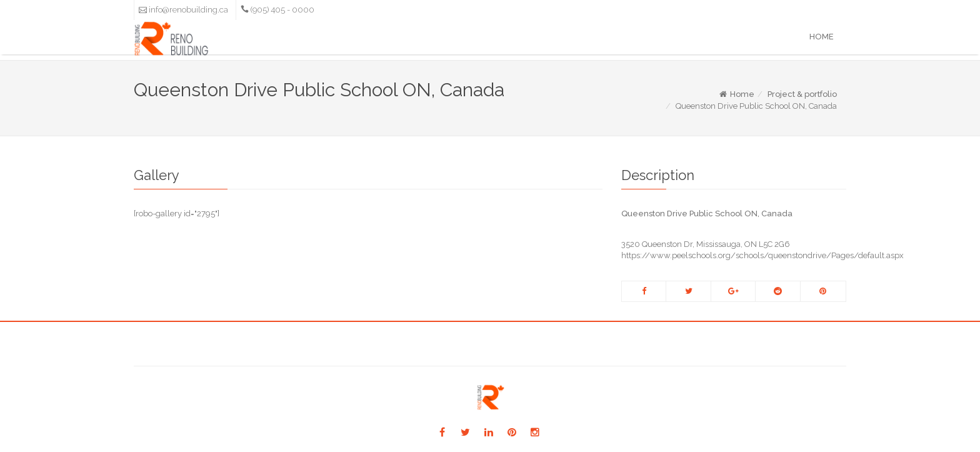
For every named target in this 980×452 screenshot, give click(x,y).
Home (822, 37)
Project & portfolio (802, 94)
